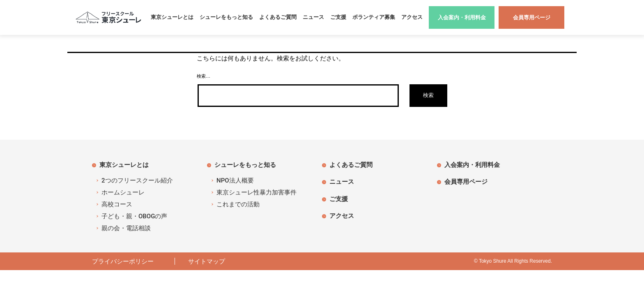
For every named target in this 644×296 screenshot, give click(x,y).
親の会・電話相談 (126, 228)
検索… (204, 76)
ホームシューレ (123, 192)
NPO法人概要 (235, 180)
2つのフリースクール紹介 (137, 180)
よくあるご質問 (278, 17)
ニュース (313, 17)
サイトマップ (207, 261)
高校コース (117, 204)
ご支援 (338, 17)
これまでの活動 (238, 204)
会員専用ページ (466, 182)
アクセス (412, 17)
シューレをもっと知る (226, 17)
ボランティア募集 (374, 17)
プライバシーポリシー (126, 261)
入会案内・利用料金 (472, 165)
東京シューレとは (172, 17)
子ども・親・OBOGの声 (134, 216)
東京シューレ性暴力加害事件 (256, 192)
